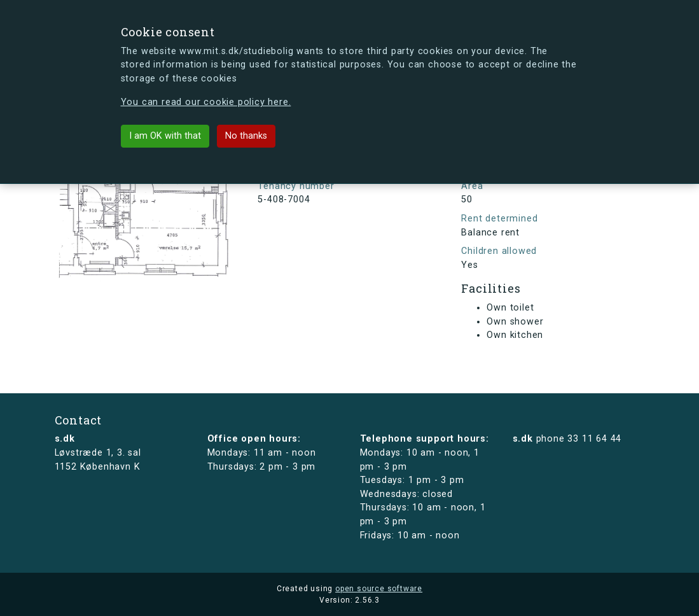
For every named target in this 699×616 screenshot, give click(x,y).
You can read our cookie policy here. (206, 102)
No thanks (246, 136)
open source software (379, 589)
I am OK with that (165, 136)
